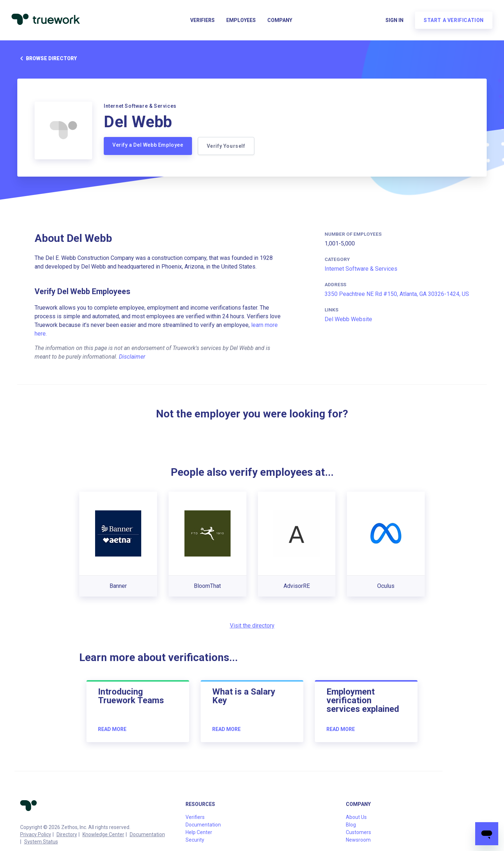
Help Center (199, 832)
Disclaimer (132, 357)
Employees (241, 20)
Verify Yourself (226, 146)
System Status (41, 842)
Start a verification (454, 20)
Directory (67, 834)
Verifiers (202, 20)
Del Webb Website (348, 319)
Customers (358, 832)
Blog (351, 825)
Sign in (394, 20)
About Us (356, 817)
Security (195, 840)
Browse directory (47, 58)
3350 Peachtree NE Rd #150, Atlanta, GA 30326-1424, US (397, 294)
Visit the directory (252, 626)
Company (280, 20)
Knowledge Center (103, 834)
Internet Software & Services (361, 269)
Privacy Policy (36, 834)
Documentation (147, 834)
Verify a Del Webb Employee (148, 145)
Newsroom (358, 840)
